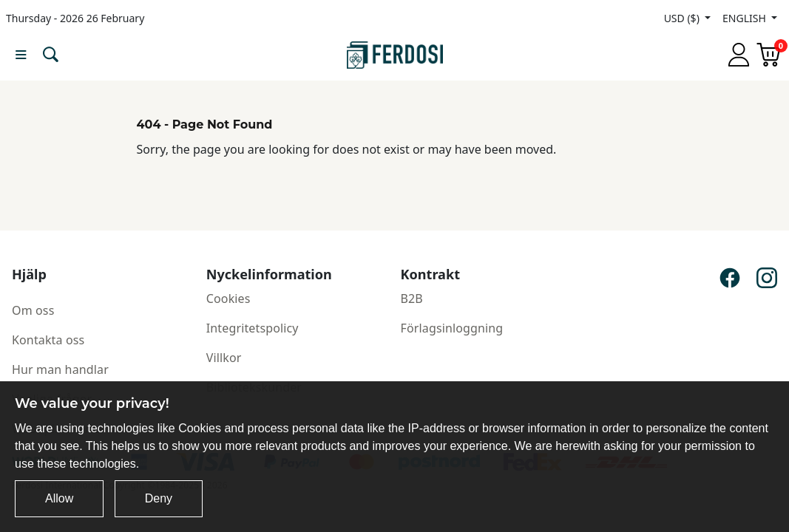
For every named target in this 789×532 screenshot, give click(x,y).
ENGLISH (745, 18)
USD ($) (683, 18)
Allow (59, 498)
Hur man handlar (60, 369)
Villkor (224, 358)
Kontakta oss (48, 340)
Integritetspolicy (253, 328)
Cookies (228, 299)
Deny (159, 498)
